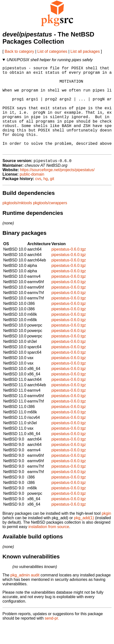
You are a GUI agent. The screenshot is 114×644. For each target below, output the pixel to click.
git (52, 198)
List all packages (85, 51)
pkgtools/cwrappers (50, 222)
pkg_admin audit (25, 595)
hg (46, 198)
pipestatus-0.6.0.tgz (69, 269)
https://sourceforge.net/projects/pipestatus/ (57, 189)
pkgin (106, 533)
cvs (38, 198)
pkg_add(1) (84, 537)
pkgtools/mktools (17, 222)
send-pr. (52, 638)
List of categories (52, 51)
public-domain (32, 194)
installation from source (49, 546)
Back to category (19, 51)
